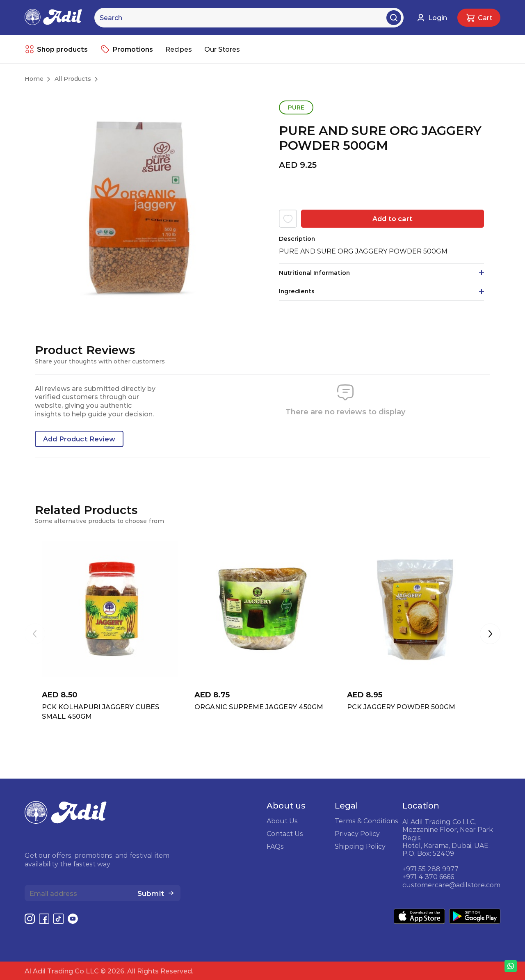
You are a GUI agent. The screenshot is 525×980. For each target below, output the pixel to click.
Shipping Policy (360, 846)
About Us (282, 821)
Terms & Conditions (366, 821)
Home (34, 79)
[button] (490, 635)
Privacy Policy (357, 834)
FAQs (275, 846)
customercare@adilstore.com (451, 885)
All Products (73, 79)
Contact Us (285, 834)
